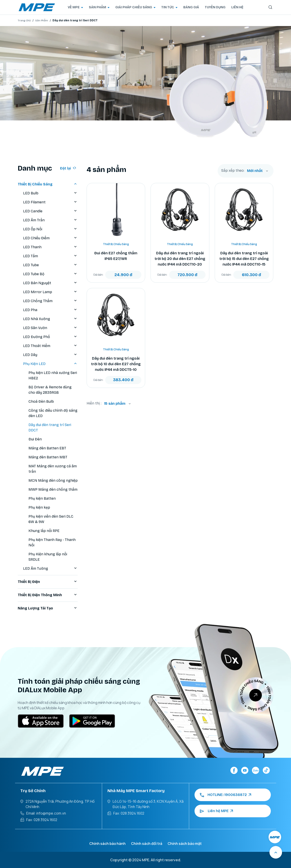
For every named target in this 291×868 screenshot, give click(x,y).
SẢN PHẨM (99, 7)
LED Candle (50, 211)
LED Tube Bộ (50, 274)
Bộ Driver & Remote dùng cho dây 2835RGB (50, 390)
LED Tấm (50, 256)
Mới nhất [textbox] (255, 171)
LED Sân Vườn (50, 328)
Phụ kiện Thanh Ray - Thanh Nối (52, 542)
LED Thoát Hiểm (50, 346)
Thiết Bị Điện (48, 582)
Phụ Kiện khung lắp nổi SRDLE (48, 557)
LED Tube (50, 265)
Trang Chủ (24, 20)
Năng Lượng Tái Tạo (48, 608)
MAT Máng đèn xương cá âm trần (53, 469)
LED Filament (50, 202)
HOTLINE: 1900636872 (225, 795)
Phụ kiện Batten (42, 498)
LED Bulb (50, 193)
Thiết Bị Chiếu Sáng (48, 184)
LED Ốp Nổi (50, 229)
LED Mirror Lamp (50, 292)
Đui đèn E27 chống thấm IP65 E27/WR (116, 256)
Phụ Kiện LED (50, 364)
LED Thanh (50, 247)
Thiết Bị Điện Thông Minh (48, 595)
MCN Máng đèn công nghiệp (53, 480)
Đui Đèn (35, 439)
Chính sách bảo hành (107, 844)
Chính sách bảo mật (185, 844)
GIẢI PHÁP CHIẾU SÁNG (135, 7)
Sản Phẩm (42, 20)
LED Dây (50, 355)
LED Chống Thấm (50, 301)
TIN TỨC (169, 7)
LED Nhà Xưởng (50, 319)
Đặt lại (68, 168)
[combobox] (258, 171)
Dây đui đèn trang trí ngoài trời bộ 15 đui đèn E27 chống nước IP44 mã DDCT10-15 (244, 259)
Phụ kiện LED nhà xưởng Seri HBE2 (53, 375)
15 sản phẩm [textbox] (115, 403)
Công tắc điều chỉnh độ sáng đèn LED (53, 413)
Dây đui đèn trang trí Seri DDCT (50, 427)
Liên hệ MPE (216, 811)
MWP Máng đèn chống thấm (53, 489)
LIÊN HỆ (237, 7)
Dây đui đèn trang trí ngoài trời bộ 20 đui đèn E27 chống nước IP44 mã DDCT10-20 (180, 259)
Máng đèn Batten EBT (47, 448)
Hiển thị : (94, 403)
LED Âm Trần (50, 220)
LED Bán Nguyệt (50, 283)
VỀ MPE (75, 7)
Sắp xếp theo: (233, 171)
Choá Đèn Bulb (41, 401)
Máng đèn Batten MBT (48, 457)
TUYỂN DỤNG (215, 7)
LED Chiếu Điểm (50, 238)
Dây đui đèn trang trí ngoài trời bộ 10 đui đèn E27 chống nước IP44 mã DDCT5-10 (116, 364)
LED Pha (50, 310)
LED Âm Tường (50, 569)
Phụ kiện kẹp (39, 507)
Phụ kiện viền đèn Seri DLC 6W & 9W (51, 519)
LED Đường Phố (50, 337)
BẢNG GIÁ (191, 7)
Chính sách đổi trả (147, 844)
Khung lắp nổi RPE (44, 531)
